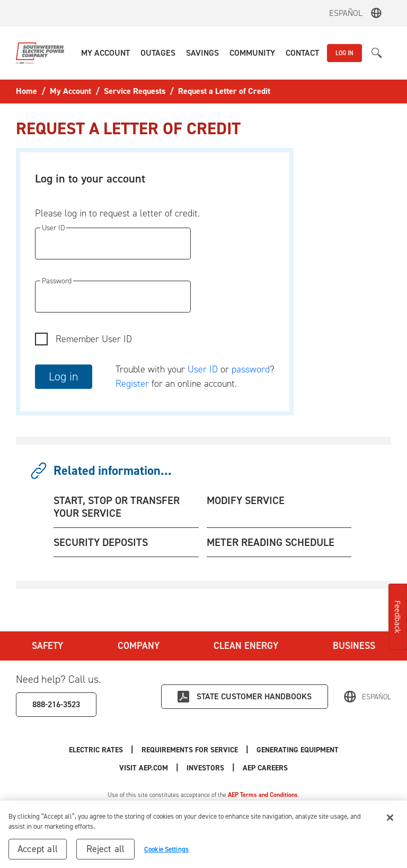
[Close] (390, 820)
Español (346, 13)
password (251, 369)
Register (132, 384)
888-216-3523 (56, 704)
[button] (105, 53)
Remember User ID (94, 339)
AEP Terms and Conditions (263, 795)
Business (354, 646)
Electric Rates (96, 750)
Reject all (106, 851)
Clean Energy (246, 646)
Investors (205, 768)
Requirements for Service (190, 750)
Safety (47, 646)
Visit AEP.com (144, 768)
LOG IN (344, 53)
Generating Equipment (298, 750)
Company (139, 646)
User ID (203, 369)
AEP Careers (265, 768)
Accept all (38, 851)
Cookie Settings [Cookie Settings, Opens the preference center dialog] (166, 851)
